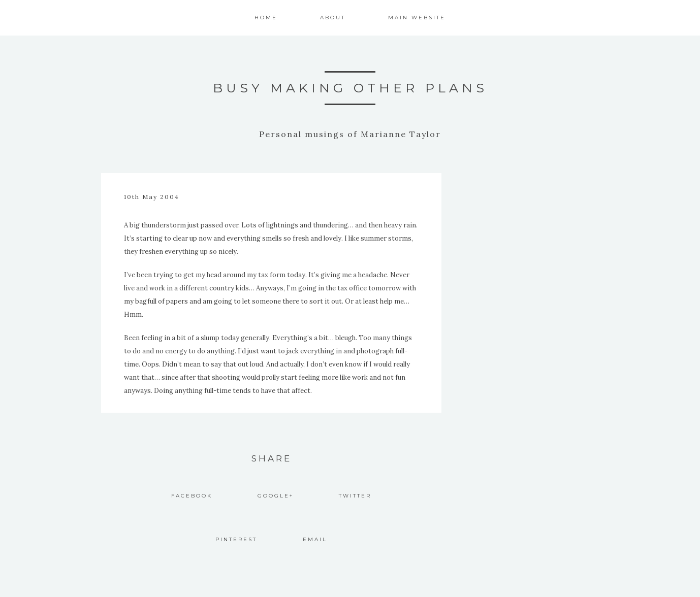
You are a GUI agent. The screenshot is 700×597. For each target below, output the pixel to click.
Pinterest (236, 539)
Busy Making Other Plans (350, 88)
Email (315, 539)
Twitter (355, 496)
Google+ (276, 496)
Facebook (192, 496)
